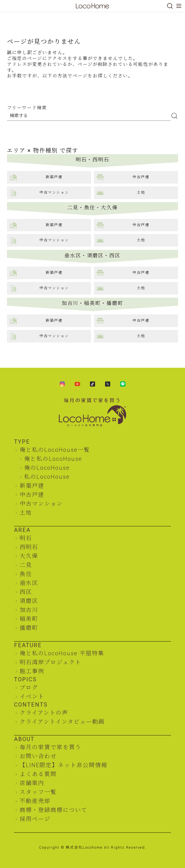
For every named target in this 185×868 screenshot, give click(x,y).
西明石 (29, 547)
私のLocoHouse (47, 477)
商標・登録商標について (54, 810)
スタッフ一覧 (38, 792)
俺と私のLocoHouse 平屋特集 (62, 653)
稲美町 (29, 619)
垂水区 (29, 583)
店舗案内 (32, 783)
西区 (26, 592)
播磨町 (29, 628)
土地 (26, 513)
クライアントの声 (44, 713)
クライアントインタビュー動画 (62, 722)
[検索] (170, 6)
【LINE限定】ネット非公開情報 (63, 765)
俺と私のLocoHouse (53, 459)
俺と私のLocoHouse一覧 (55, 450)
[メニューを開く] (179, 6)
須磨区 (29, 601)
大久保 (29, 556)
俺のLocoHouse (47, 468)
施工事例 (32, 671)
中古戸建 (32, 495)
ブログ (29, 688)
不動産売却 (35, 801)
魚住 (26, 574)
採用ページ (35, 819)
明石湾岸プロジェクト (50, 662)
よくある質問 (38, 774)
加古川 (29, 610)
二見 (26, 565)
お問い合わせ (38, 756)
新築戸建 (32, 486)
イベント (32, 696)
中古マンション (41, 504)
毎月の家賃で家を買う (50, 747)
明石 (26, 538)
